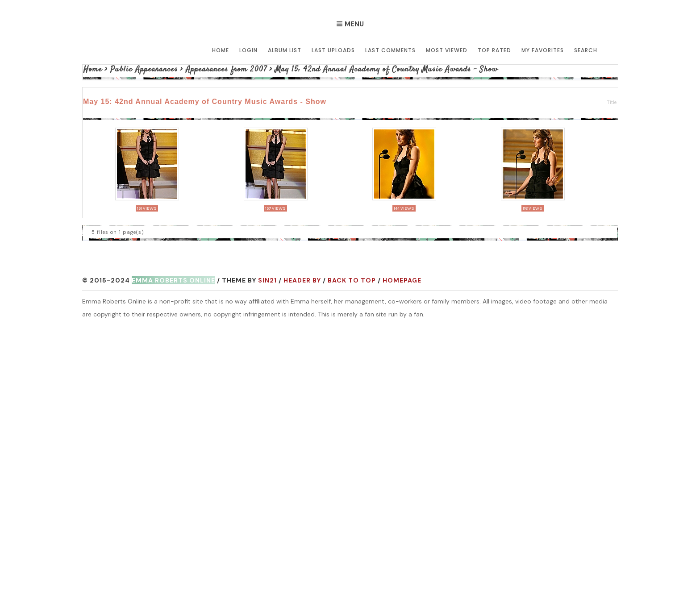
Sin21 (267, 280)
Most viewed (447, 50)
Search (586, 50)
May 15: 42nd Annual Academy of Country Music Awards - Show (386, 70)
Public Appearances (144, 70)
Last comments (390, 50)
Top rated (494, 50)
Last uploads (333, 50)
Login (248, 50)
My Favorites (543, 50)
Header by (302, 280)
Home (221, 50)
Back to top (352, 280)
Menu (354, 24)
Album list (285, 50)
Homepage (402, 280)
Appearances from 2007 (226, 70)
